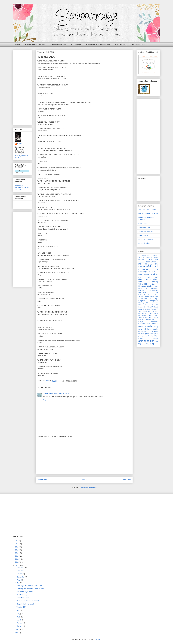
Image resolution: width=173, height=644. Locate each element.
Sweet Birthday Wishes (25, 592)
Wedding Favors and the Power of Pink (30, 589)
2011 (17, 562)
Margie (20, 144)
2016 (17, 547)
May (19, 614)
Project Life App (139, 44)
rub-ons (156, 338)
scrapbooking (146, 341)
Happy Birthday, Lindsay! (25, 604)
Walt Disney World (151, 318)
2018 (17, 541)
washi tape (151, 344)
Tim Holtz (153, 315)
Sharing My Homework (148, 303)
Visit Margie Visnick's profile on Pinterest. (22, 187)
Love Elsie (148, 299)
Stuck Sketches (144, 243)
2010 (17, 565)
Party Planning (121, 44)
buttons (141, 327)
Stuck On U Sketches (146, 239)
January (20, 626)
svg (157, 341)
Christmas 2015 (152, 264)
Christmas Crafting (58, 44)
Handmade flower (148, 293)
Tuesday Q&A (21, 607)
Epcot (146, 288)
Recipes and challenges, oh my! (28, 601)
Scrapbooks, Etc (145, 227)
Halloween (155, 288)
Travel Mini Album (23, 598)
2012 (17, 559)
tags (140, 344)
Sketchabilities (144, 235)
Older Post (126, 480)
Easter (156, 286)
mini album (150, 334)
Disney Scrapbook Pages (35, 44)
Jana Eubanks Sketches (147, 210)
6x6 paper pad (148, 258)
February (20, 623)
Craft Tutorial (144, 275)
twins (144, 344)
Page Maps (143, 224)
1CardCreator (48, 394)
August (20, 580)
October (20, 574)
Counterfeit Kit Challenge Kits (98, 44)
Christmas (154, 260)
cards (149, 326)
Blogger (98, 639)
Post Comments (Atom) (89, 487)
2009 (17, 630)
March (19, 620)
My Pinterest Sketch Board (148, 214)
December (21, 568)
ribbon (141, 338)
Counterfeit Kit (148, 266)
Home (18, 44)
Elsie (140, 288)
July (19, 583)
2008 (17, 633)
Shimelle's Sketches (146, 231)
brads (156, 324)
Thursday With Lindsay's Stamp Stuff (29, 586)
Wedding (141, 320)
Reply (45, 400)
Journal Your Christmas (147, 297)
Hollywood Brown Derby (148, 295)
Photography (76, 44)
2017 (17, 544)
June (19, 611)
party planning (148, 336)
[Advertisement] (84, 457)
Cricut (155, 275)
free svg (151, 331)
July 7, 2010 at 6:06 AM (62, 394)
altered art (150, 324)
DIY (140, 277)
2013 (17, 556)
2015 (17, 550)
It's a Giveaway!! (22, 595)
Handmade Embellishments (148, 290)
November (21, 571)
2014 (17, 553)
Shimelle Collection (145, 305)
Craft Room (154, 272)
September (21, 577)
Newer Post (42, 480)
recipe (156, 336)
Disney (148, 279)
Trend (140, 318)
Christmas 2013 (144, 262)
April (19, 617)
